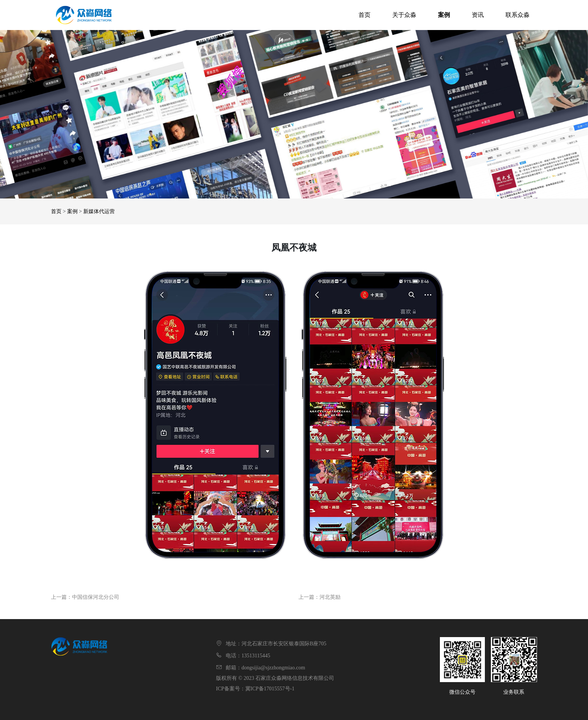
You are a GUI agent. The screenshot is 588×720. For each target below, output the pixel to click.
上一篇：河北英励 (319, 597)
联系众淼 (517, 15)
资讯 (478, 15)
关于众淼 (404, 15)
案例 (444, 15)
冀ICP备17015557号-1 (270, 689)
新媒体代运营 (99, 211)
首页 (364, 15)
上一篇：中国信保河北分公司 (85, 597)
